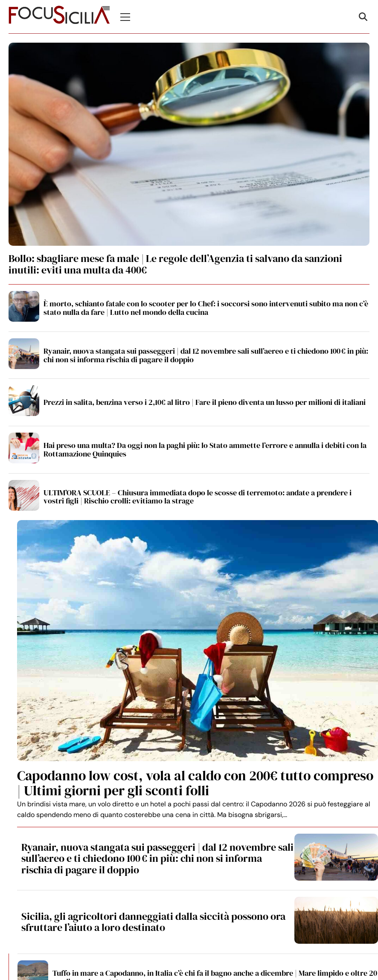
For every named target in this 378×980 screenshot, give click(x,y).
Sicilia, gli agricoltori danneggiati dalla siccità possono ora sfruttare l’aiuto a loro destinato (153, 922)
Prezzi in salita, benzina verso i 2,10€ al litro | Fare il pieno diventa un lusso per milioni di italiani (205, 402)
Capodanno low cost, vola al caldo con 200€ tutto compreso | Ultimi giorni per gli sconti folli (195, 783)
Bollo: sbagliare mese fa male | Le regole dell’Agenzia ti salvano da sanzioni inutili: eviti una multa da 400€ (175, 264)
